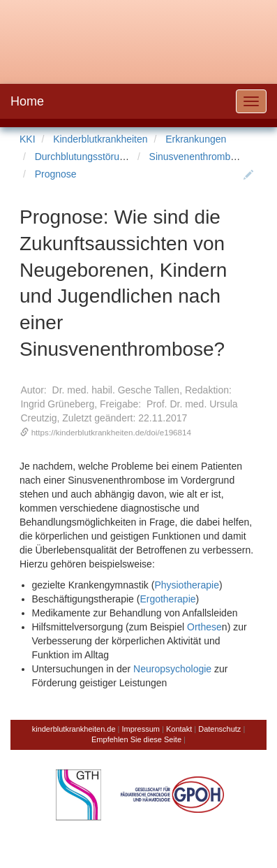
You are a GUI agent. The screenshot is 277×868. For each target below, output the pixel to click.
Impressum (141, 729)
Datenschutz (219, 729)
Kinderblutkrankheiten (100, 139)
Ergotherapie (167, 599)
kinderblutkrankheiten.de (74, 729)
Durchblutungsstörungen (88, 157)
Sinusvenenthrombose (198, 157)
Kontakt (179, 729)
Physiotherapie (187, 585)
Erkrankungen (196, 139)
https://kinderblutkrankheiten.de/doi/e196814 (111, 432)
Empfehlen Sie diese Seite (136, 739)
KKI (28, 139)
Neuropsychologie (172, 669)
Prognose (56, 174)
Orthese (204, 627)
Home (27, 101)
